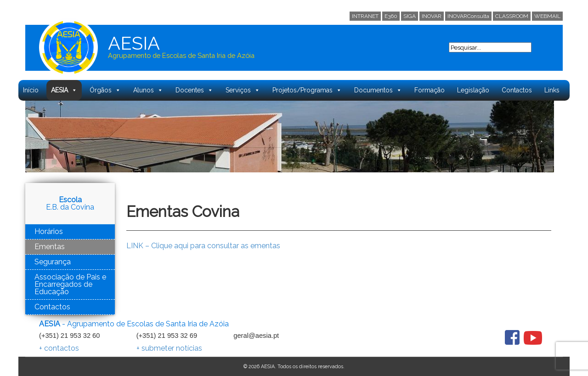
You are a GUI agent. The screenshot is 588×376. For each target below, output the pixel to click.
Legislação (473, 90)
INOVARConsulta (468, 16)
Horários (49, 231)
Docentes (194, 90)
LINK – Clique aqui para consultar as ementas (203, 246)
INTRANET (365, 16)
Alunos (148, 90)
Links (552, 90)
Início (31, 90)
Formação (430, 90)
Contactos (517, 90)
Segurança (53, 262)
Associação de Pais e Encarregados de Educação (70, 284)
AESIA (64, 90)
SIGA (410, 16)
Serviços (243, 90)
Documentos (378, 90)
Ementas (50, 247)
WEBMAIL (547, 16)
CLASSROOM (512, 16)
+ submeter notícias (169, 348)
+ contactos (59, 348)
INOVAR (432, 16)
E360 (391, 16)
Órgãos (105, 90)
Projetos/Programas (307, 90)
